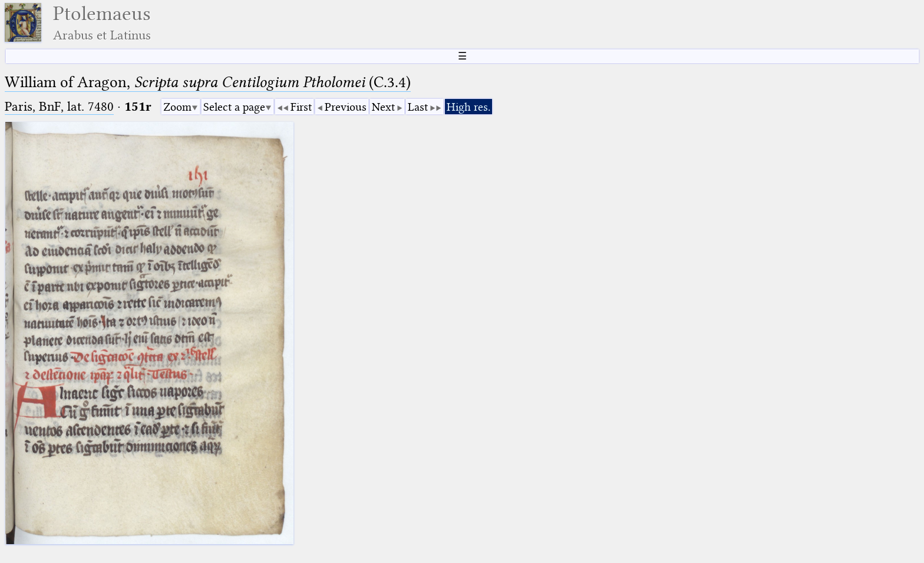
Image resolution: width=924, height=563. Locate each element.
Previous (346, 107)
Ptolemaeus (102, 23)
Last (418, 107)
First (301, 107)
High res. (468, 107)
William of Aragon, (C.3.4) (208, 82)
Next (383, 107)
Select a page (234, 107)
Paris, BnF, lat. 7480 (59, 106)
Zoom (177, 107)
